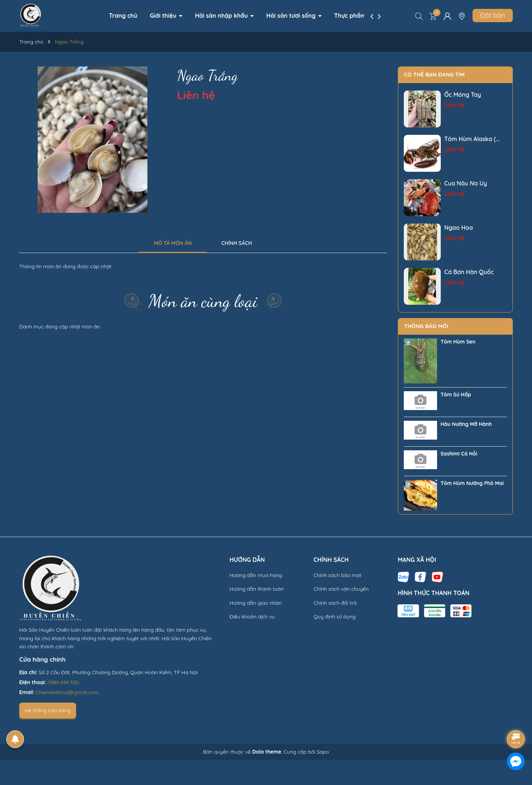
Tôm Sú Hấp (456, 395)
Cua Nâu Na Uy (466, 183)
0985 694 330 (63, 682)
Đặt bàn (493, 15)
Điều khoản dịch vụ (252, 617)
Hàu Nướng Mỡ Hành (466, 424)
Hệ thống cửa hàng (48, 710)
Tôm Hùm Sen (458, 342)
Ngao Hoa (459, 228)
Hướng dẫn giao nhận (255, 603)
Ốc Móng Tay (463, 95)
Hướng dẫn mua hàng (256, 575)
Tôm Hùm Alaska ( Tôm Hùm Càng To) (472, 139)
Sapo (323, 752)
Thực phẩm (351, 16)
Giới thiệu (164, 16)
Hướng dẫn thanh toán (257, 589)
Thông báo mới (426, 326)
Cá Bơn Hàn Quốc (469, 272)
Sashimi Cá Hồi (459, 454)
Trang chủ (123, 16)
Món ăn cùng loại (203, 301)
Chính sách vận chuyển (341, 589)
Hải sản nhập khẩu (222, 16)
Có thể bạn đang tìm (434, 74)
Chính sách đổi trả (335, 603)
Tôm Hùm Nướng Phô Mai (472, 483)
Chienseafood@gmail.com (67, 692)
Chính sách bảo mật (337, 575)
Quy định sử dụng (335, 617)
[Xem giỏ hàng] (433, 16)
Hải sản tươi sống (292, 16)
